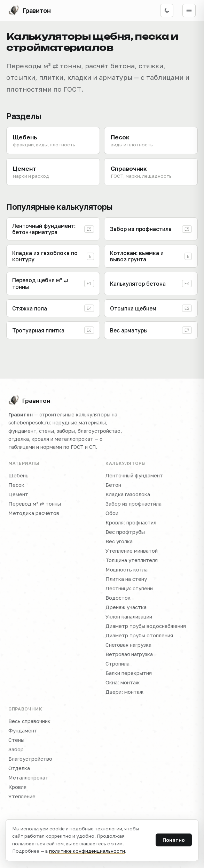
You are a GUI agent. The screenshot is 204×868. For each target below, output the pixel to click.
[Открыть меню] (189, 10)
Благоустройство (30, 759)
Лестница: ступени (129, 588)
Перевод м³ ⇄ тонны (35, 504)
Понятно (174, 840)
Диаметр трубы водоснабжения (146, 626)
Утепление (22, 796)
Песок (16, 485)
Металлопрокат (28, 778)
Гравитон (29, 400)
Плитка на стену (126, 579)
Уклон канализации (129, 617)
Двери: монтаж (124, 692)
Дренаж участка (126, 607)
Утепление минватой (132, 551)
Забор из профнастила (134, 504)
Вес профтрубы (125, 532)
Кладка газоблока (128, 494)
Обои (112, 513)
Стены (16, 740)
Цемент (18, 494)
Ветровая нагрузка (129, 654)
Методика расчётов (34, 513)
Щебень (18, 475)
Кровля (17, 787)
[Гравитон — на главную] (30, 10)
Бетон (113, 485)
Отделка (19, 768)
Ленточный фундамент (134, 475)
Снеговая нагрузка (128, 645)
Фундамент (23, 731)
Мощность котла (127, 570)
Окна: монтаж (123, 682)
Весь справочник (29, 721)
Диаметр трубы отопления (139, 635)
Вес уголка (119, 541)
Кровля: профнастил (131, 523)
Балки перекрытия (129, 673)
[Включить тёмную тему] (167, 10)
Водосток (118, 598)
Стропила (117, 664)
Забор (16, 749)
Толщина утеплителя (132, 560)
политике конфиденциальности (87, 851)
